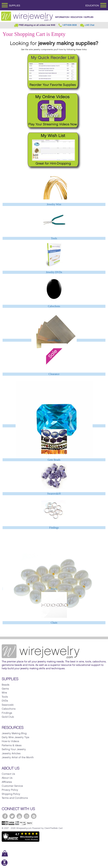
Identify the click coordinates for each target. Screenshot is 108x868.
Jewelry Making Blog (14, 733)
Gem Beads (54, 460)
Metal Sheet (54, 340)
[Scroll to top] (4, 865)
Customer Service (12, 786)
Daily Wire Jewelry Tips (15, 737)
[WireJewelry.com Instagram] (27, 816)
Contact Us (8, 774)
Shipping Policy (11, 794)
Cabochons (54, 306)
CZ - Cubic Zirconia (54, 426)
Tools (54, 238)
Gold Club (8, 717)
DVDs (5, 701)
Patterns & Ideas (12, 746)
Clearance (54, 374)
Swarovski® (54, 494)
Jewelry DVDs (54, 272)
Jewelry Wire (54, 204)
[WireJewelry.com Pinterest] (34, 816)
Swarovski (8, 705)
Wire (4, 693)
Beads (6, 685)
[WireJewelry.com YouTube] (19, 816)
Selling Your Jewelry (14, 749)
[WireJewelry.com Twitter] (12, 816)
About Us (7, 778)
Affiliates (7, 782)
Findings (54, 528)
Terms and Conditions (15, 798)
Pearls (54, 589)
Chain (54, 623)
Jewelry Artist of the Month (18, 758)
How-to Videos (10, 741)
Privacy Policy (10, 790)
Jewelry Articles (11, 754)
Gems (5, 689)
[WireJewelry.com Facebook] (5, 816)
